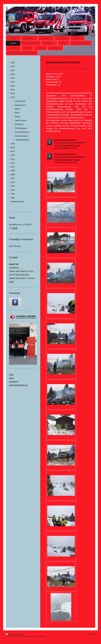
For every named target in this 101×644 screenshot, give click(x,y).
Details (15, 228)
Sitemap (21, 634)
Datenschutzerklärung (18, 385)
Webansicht (91, 634)
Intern (12, 378)
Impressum (14, 382)
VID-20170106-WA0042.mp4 (67, 145)
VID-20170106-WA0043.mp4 (67, 160)
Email (11, 282)
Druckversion (12, 634)
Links (11, 375)
